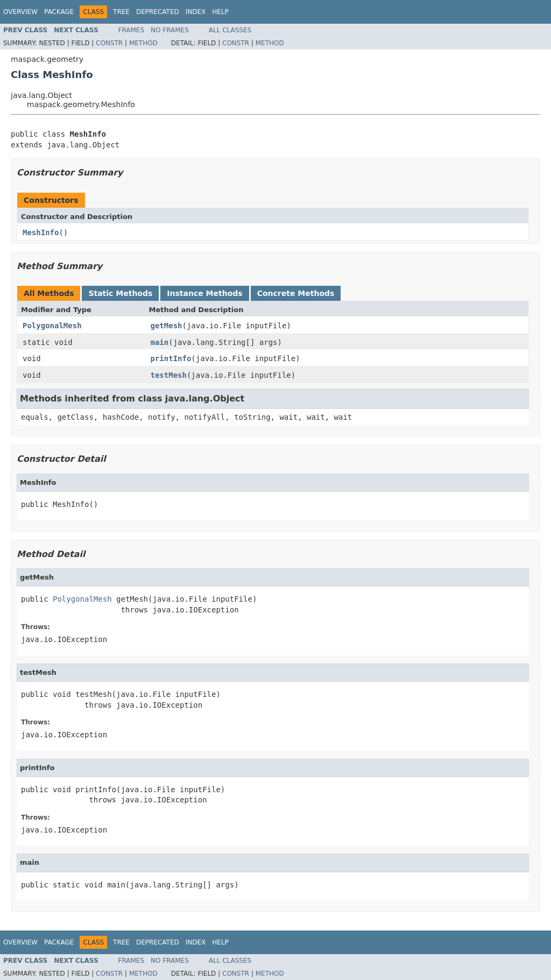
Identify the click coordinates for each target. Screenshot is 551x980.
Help (220, 12)
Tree (121, 12)
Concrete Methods (296, 293)
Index (196, 12)
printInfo (171, 358)
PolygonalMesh (52, 326)
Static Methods (120, 293)
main (160, 342)
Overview (20, 12)
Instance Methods (204, 293)
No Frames (170, 30)
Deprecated (158, 12)
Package (59, 12)
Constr (109, 43)
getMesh (167, 326)
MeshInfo (41, 232)
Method (143, 43)
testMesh (169, 375)
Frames (132, 30)
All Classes (230, 30)
